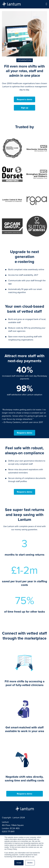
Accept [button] (19, 863)
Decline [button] (30, 863)
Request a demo (24, 99)
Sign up (25, 108)
